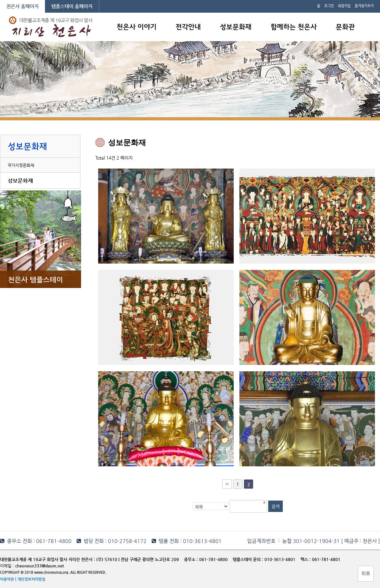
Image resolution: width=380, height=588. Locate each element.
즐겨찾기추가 (364, 6)
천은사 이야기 (136, 27)
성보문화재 (236, 27)
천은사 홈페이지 (22, 6)
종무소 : (192, 559)
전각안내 (188, 27)
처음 (227, 484)
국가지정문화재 (21, 165)
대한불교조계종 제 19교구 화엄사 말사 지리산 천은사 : (47, 559)
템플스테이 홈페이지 (72, 6)
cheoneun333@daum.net (40, 566)
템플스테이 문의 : (249, 559)
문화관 (345, 27)
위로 (366, 573)
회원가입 (344, 6)
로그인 (329, 6)
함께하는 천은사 (294, 27)
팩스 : (306, 559)
